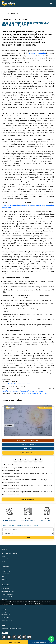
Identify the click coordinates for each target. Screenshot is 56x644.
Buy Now (28, 449)
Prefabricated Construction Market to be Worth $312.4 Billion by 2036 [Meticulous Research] (27, 474)
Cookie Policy (39, 604)
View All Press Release (28, 499)
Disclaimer (5, 609)
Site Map (4, 600)
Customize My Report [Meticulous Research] (28, 445)
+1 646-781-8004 (9, 520)
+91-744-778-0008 (47, 520)
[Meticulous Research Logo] (8, 3)
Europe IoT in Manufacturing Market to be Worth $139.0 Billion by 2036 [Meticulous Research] (27, 492)
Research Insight (7, 597)
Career (4, 556)
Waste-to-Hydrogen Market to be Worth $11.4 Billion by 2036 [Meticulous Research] (24, 468)
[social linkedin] (14, 637)
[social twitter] (19, 637)
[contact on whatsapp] (51, 639)
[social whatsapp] (4, 637)
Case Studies (6, 574)
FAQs (3, 562)
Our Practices (6, 589)
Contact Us (5, 559)
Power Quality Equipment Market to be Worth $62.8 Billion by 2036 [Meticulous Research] (26, 480)
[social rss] (29, 637)
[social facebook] (9, 637)
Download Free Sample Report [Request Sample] (28, 440)
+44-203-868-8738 (28, 520)
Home (4, 14)
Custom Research (7, 594)
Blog (3, 577)
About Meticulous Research (10, 553)
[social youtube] (24, 637)
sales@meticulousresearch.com (18, 384)
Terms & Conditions (8, 620)
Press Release (6, 571)
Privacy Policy (6, 612)
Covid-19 (4, 579)
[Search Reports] (49, 73)
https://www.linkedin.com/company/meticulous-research (23, 391)
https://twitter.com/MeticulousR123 (34, 393)
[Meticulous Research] (15, 459)
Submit (28, 537)
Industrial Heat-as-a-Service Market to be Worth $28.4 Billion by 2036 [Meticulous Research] (27, 486)
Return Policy (5, 617)
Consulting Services (8, 591)
